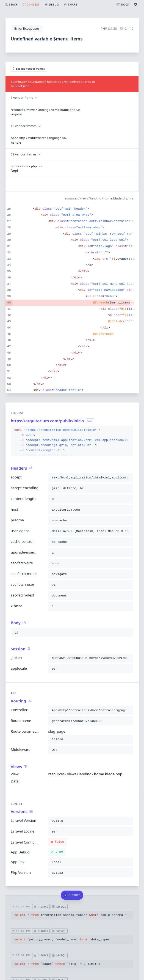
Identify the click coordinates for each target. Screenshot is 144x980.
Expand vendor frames (29, 69)
